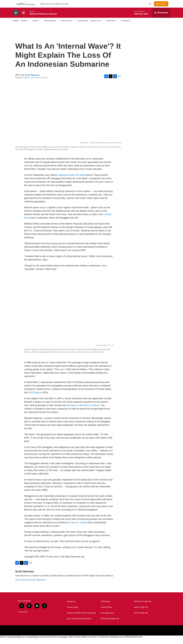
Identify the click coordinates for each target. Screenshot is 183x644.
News (24, 26)
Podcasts (67, 26)
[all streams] (161, 18)
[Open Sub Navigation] (29, 26)
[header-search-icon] (151, 7)
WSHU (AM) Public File (110, 624)
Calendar (83, 26)
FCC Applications (107, 619)
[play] (16, 18)
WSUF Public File (141, 613)
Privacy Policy (73, 613)
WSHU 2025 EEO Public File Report (81, 619)
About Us (96, 26)
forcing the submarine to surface (83, 411)
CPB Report (105, 607)
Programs (50, 26)
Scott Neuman (32, 81)
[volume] (24, 18)
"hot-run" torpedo (79, 528)
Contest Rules (106, 613)
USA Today (34, 398)
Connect (126, 26)
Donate (164, 7)
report (62, 375)
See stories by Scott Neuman (31, 585)
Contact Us (71, 607)
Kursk (47, 512)
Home (16, 26)
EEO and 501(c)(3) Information (79, 624)
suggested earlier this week (71, 181)
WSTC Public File (141, 619)
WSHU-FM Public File (143, 607)
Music (36, 26)
